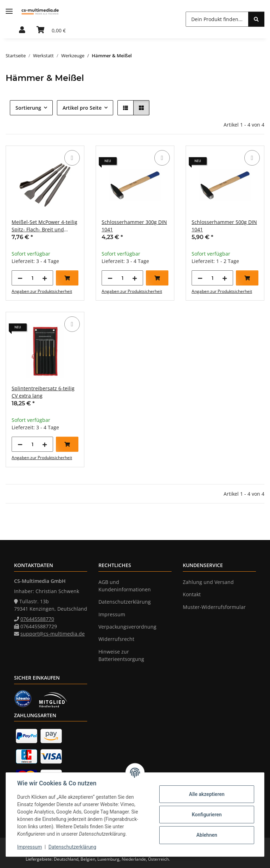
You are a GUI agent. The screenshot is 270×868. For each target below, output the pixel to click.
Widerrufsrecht (116, 639)
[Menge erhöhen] (45, 278)
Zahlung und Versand (208, 582)
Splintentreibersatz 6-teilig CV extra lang (43, 392)
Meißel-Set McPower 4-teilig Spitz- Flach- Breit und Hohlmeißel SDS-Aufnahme (44, 226)
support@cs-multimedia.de (53, 634)
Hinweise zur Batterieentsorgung (121, 655)
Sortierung (28, 108)
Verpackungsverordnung (127, 627)
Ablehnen (207, 835)
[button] (22, 30)
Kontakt (192, 594)
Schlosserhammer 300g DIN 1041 (134, 226)
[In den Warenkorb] (67, 278)
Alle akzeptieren (207, 794)
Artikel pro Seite (82, 108)
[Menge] (32, 278)
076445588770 (37, 619)
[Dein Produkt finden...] (217, 19)
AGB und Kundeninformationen (125, 586)
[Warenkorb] (51, 30)
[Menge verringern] (20, 278)
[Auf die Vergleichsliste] (72, 158)
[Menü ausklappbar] (9, 11)
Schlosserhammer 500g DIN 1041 (224, 226)
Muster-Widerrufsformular (214, 607)
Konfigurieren (207, 815)
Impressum (30, 847)
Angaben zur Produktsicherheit (42, 291)
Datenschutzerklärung (72, 847)
